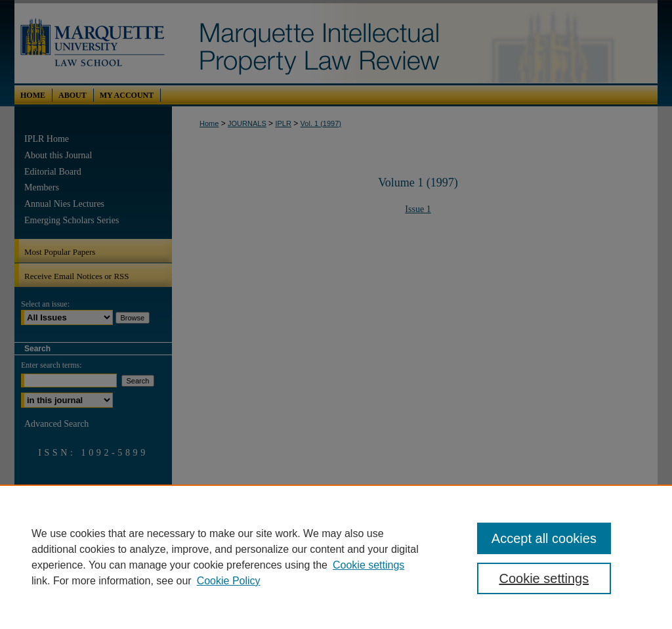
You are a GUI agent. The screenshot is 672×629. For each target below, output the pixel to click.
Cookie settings (368, 565)
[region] (336, 557)
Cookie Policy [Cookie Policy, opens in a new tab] (229, 581)
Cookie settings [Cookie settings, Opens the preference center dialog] (544, 578)
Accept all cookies (544, 538)
